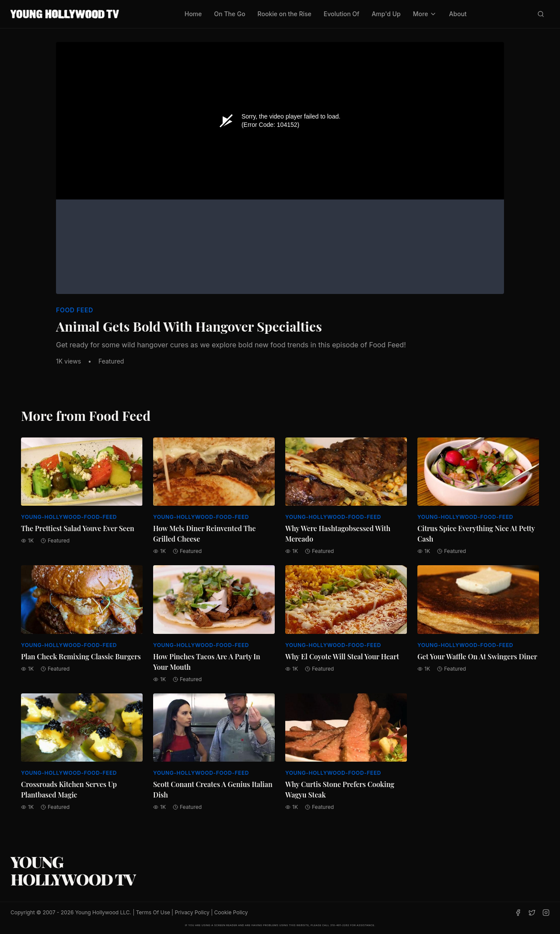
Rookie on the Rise (285, 14)
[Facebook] (518, 913)
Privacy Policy (192, 912)
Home (193, 14)
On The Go (229, 14)
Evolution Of (342, 14)
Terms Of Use (153, 912)
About (458, 14)
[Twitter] (532, 913)
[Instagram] (546, 913)
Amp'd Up (386, 14)
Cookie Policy (231, 912)
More (425, 14)
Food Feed (75, 310)
